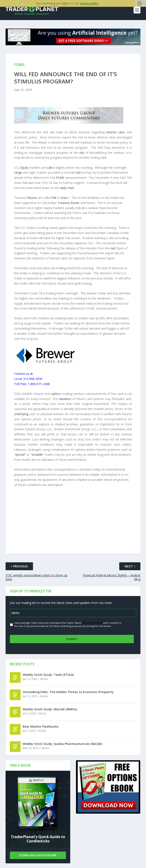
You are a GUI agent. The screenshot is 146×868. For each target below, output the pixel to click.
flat (54, 198)
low (64, 198)
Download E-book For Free (38, 855)
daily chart (67, 188)
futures (32, 198)
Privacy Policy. (92, 623)
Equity (24, 168)
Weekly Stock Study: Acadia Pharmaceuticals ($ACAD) (62, 743)
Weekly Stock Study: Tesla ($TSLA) (48, 674)
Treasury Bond (68, 203)
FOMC (60, 178)
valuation (65, 399)
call (49, 168)
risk (82, 153)
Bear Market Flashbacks (41, 726)
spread (20, 455)
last (113, 248)
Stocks (44, 678)
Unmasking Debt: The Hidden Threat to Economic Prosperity (68, 691)
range (18, 173)
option (56, 394)
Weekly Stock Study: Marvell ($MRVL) (50, 709)
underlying (21, 414)
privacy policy (89, 3)
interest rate (115, 133)
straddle (37, 455)
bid (78, 173)
